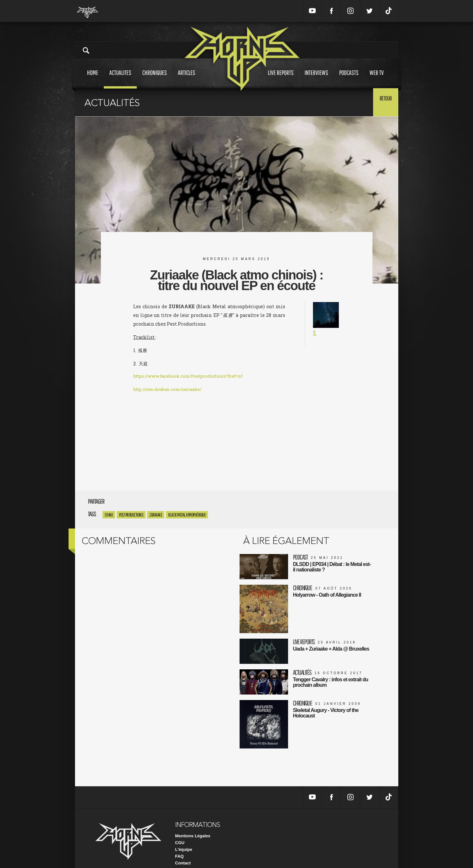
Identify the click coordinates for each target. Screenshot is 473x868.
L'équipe (184, 838)
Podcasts (349, 79)
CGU (180, 831)
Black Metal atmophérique (187, 515)
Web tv (377, 79)
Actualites (120, 79)
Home (93, 79)
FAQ (180, 845)
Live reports (281, 79)
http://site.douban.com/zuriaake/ (171, 390)
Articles (187, 79)
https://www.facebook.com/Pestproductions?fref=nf (192, 377)
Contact (183, 852)
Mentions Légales (193, 825)
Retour (382, 102)
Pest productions (131, 515)
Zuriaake (156, 515)
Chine (109, 515)
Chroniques (155, 79)
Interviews (316, 79)
